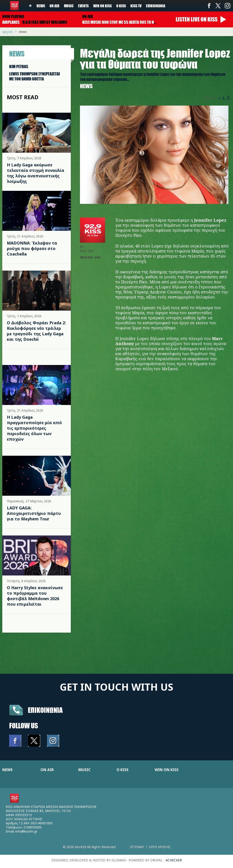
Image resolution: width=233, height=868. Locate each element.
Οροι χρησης (160, 847)
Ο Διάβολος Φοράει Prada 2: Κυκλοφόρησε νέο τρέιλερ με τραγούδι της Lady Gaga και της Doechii (36, 331)
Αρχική (7, 32)
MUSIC (84, 770)
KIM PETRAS (19, 67)
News (41, 6)
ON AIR (47, 770)
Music (69, 6)
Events (83, 6)
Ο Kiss (121, 6)
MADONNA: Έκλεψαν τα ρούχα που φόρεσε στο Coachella (32, 248)
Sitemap (137, 847)
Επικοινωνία (156, 6)
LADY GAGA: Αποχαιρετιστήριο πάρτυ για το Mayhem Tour (34, 513)
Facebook (209, 6)
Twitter (218, 6)
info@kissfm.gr (26, 831)
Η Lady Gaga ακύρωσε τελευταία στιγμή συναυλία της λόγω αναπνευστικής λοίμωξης (36, 173)
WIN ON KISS (167, 770)
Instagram (227, 6)
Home (30, 6)
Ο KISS (122, 770)
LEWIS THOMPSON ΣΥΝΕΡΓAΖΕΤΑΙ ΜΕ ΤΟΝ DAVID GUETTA (34, 76)
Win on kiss (102, 6)
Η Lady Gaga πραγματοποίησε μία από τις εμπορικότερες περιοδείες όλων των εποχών (34, 428)
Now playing (13, 16)
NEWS (7, 770)
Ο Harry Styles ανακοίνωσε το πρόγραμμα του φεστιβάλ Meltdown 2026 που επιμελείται (35, 596)
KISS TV (136, 6)
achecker (174, 860)
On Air (54, 6)
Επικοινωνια (45, 710)
